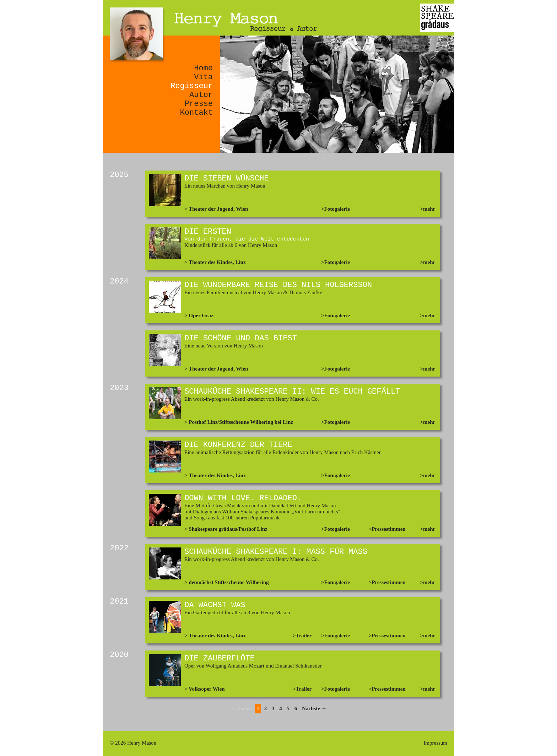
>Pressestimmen (387, 529)
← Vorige (241, 708)
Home (203, 68)
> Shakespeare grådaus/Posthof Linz (226, 529)
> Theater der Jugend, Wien (216, 209)
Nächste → (314, 708)
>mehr (428, 209)
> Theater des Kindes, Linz (215, 262)
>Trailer (302, 636)
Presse (199, 104)
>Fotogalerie (336, 209)
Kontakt (196, 113)
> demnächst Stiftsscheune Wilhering (227, 582)
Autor (201, 95)
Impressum (435, 743)
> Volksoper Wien (205, 689)
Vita (203, 77)
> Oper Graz (199, 315)
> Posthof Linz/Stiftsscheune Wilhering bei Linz (239, 422)
